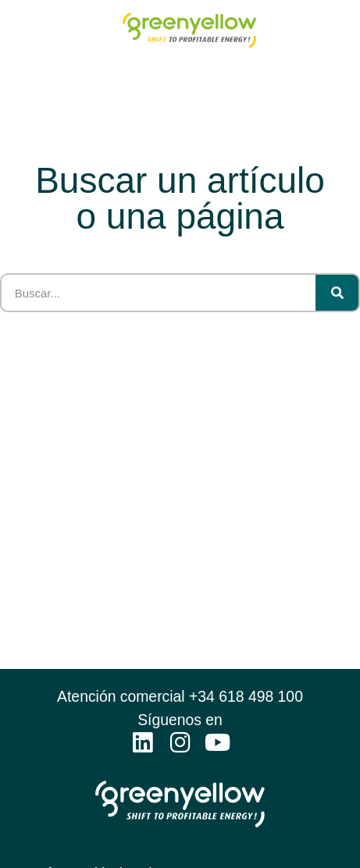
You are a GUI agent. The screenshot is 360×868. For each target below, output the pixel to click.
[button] (343, 34)
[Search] (337, 293)
